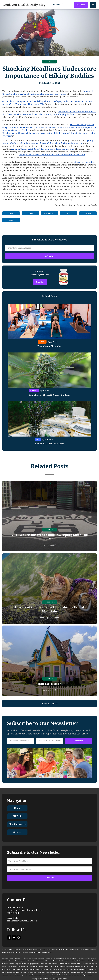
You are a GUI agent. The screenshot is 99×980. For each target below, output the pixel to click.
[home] (24, 5)
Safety (69, 213)
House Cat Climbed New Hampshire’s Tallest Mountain (49, 609)
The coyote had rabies (84, 162)
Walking (88, 213)
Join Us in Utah (50, 684)
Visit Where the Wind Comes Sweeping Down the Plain (50, 537)
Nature (30, 213)
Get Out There (49, 62)
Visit (11, 220)
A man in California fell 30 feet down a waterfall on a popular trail (43, 149)
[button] (93, 5)
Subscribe (81, 5)
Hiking (11, 213)
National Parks (49, 213)
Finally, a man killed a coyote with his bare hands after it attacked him (52, 155)
